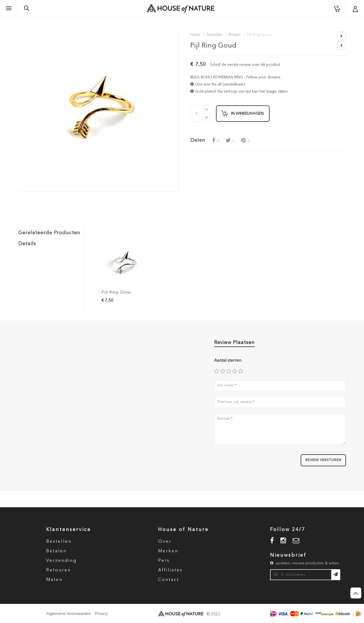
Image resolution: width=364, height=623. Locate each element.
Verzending (61, 561)
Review (223, 419)
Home (195, 35)
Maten (54, 580)
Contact (169, 580)
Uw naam (225, 385)
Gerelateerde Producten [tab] (49, 233)
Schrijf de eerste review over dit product (245, 65)
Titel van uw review (234, 402)
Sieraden (214, 35)
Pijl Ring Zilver (116, 293)
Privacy (101, 614)
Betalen (56, 551)
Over (165, 542)
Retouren (59, 570)
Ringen (235, 35)
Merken (168, 551)
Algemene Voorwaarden (69, 614)
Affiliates (170, 570)
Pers (164, 561)
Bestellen (59, 542)
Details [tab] (27, 244)
